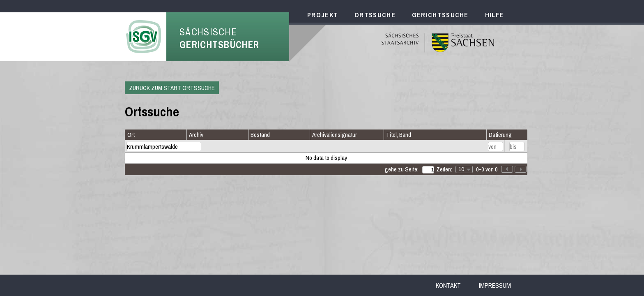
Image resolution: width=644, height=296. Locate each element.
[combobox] (464, 169)
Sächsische (219, 38)
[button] (521, 169)
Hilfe (494, 15)
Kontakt (448, 285)
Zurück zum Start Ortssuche (172, 88)
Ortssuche (375, 15)
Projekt (323, 15)
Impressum (495, 285)
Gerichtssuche (440, 15)
